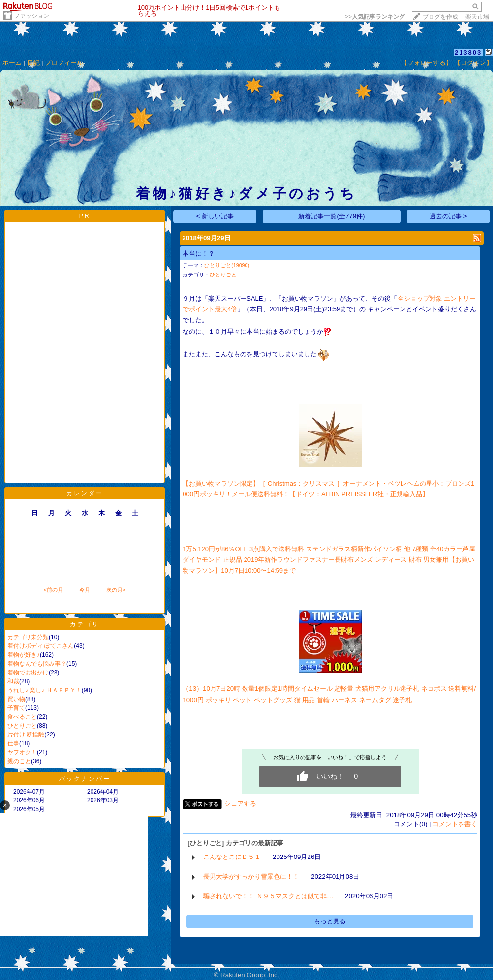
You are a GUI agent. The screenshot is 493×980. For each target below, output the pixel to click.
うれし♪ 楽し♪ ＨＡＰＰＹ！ (45, 690)
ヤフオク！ (22, 752)
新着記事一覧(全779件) (331, 216)
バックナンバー (85, 779)
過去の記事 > (448, 216)
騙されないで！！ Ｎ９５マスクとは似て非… (268, 896)
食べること (22, 717)
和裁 (13, 681)
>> (375, 17)
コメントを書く (455, 824)
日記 (33, 63)
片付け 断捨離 (26, 735)
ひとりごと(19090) (227, 265)
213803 (468, 52)
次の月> (116, 590)
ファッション (31, 16)
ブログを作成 (440, 17)
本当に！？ (199, 254)
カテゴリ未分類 (28, 637)
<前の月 (53, 590)
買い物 (16, 699)
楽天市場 (477, 17)
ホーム (12, 63)
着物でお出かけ (28, 673)
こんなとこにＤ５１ (232, 857)
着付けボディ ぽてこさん (41, 646)
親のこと (19, 761)
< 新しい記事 (215, 216)
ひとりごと (22, 726)
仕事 (13, 743)
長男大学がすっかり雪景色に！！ (251, 876)
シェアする (240, 804)
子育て (16, 708)
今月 (85, 590)
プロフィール (64, 63)
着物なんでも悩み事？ (37, 664)
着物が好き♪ (24, 655)
